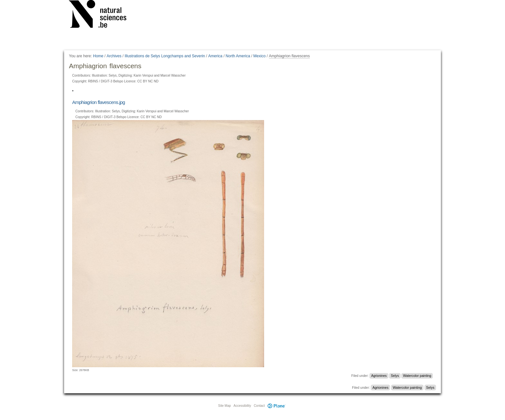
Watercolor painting (417, 376)
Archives (114, 56)
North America (238, 56)
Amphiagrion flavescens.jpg (99, 102)
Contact (259, 406)
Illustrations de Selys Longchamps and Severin (165, 56)
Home (98, 56)
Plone (276, 406)
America (215, 56)
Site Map (224, 406)
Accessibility (242, 406)
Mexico (260, 56)
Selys (395, 376)
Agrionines (379, 376)
